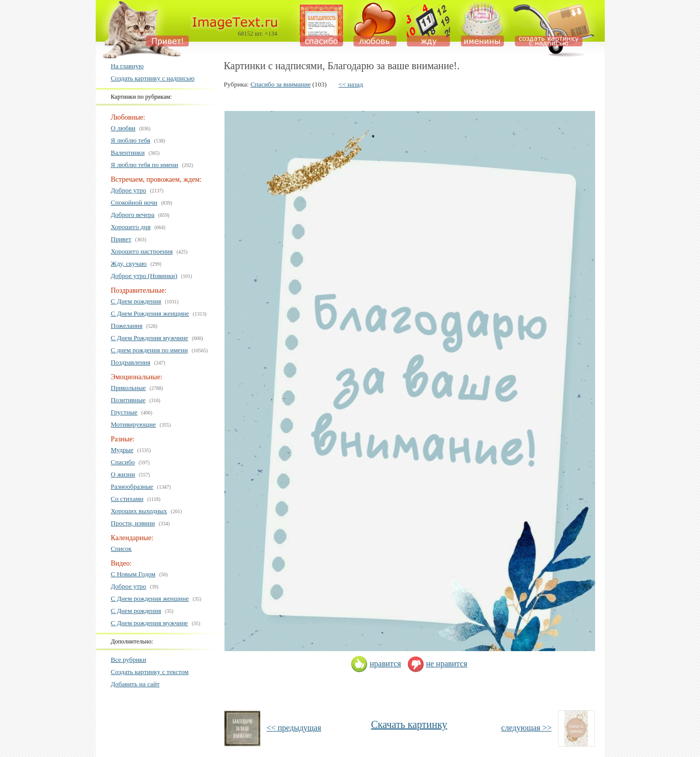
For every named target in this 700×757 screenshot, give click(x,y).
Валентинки (128, 152)
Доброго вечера (133, 215)
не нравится (437, 664)
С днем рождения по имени (150, 350)
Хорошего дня (131, 227)
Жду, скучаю (129, 263)
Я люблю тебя (131, 140)
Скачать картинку (409, 724)
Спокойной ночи (134, 202)
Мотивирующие (134, 424)
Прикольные (129, 388)
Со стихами (127, 499)
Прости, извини (133, 523)
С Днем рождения (136, 301)
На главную (128, 66)
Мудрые (122, 450)
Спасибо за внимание (281, 84)
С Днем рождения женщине (150, 598)
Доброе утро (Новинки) (144, 276)
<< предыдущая (294, 728)
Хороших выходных (139, 511)
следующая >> (527, 728)
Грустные (124, 412)
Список (121, 549)
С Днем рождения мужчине (150, 623)
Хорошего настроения (142, 251)
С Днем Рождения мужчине (150, 338)
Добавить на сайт (135, 684)
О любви (123, 128)
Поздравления (131, 362)
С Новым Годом (133, 574)
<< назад (351, 84)
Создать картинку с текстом (150, 672)
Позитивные (128, 400)
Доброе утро (129, 190)
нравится (376, 664)
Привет (121, 239)
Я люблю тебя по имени (145, 165)
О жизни (123, 474)
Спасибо (123, 462)
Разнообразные (132, 486)
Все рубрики (129, 660)
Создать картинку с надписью (153, 78)
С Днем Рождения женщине (150, 313)
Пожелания (127, 326)
